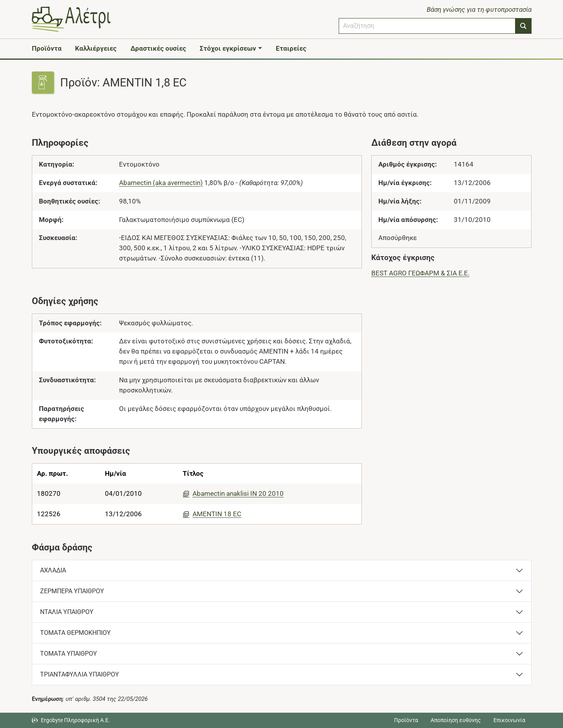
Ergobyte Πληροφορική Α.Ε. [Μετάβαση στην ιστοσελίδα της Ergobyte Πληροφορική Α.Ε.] (75, 720)
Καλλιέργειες (96, 48)
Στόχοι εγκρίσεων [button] (228, 48)
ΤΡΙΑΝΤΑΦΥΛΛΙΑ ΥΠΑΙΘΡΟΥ (80, 674)
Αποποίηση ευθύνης (456, 720)
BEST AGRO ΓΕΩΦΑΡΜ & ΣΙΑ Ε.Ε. (420, 273)
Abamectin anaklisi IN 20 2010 (233, 493)
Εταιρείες (291, 48)
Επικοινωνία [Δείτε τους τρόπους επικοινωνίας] (509, 720)
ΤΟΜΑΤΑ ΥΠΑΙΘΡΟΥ (69, 654)
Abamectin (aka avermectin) (161, 183)
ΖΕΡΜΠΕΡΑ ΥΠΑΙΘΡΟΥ (72, 591)
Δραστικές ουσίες (158, 48)
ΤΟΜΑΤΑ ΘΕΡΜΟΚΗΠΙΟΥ (75, 633)
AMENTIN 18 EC (212, 514)
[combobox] (427, 26)
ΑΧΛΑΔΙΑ (53, 570)
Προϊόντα (47, 48)
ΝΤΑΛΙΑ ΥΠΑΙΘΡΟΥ (67, 612)
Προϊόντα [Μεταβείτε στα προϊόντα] (406, 720)
